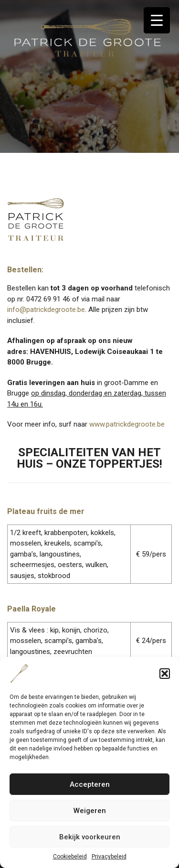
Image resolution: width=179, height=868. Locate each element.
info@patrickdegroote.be (46, 310)
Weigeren (90, 811)
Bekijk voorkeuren (90, 837)
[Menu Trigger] (157, 20)
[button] (165, 674)
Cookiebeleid (70, 857)
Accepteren (90, 784)
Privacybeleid (109, 857)
